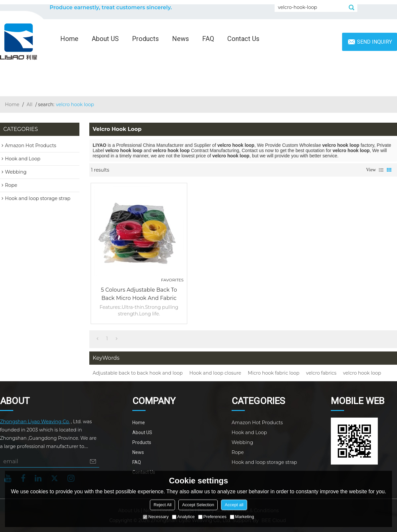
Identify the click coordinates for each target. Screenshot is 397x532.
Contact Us (243, 39)
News (180, 39)
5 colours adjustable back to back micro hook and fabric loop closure (139, 294)
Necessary (156, 517)
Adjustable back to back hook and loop (138, 373)
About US (105, 39)
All (30, 104)
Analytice (183, 517)
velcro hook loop (362, 373)
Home (69, 39)
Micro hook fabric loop (274, 373)
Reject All (162, 505)
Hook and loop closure (215, 373)
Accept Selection (198, 505)
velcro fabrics (321, 373)
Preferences (212, 517)
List (381, 170)
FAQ (208, 39)
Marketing (242, 517)
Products (145, 39)
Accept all (234, 505)
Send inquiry (375, 42)
